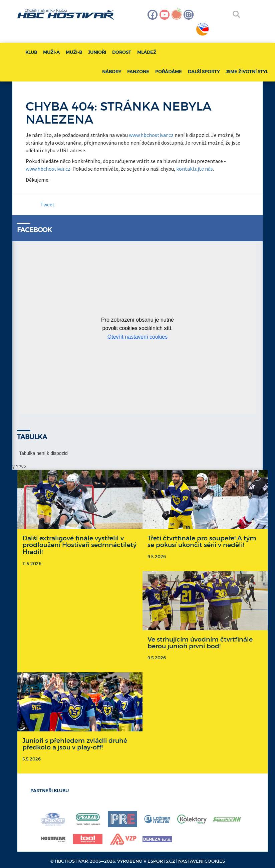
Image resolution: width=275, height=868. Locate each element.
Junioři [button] (97, 52)
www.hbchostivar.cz (151, 135)
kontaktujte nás (195, 169)
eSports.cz (161, 861)
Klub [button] (31, 52)
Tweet (48, 204)
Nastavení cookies (202, 861)
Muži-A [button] (51, 52)
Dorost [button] (122, 52)
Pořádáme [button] (169, 72)
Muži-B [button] (74, 52)
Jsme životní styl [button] (247, 72)
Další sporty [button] (204, 72)
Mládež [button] (147, 52)
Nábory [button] (112, 72)
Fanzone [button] (138, 72)
